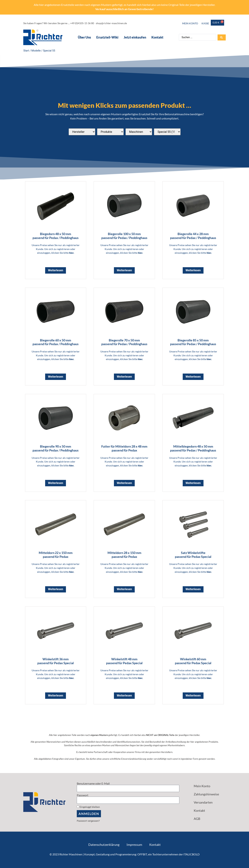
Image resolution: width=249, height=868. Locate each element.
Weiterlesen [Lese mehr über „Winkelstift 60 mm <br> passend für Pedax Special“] (193, 696)
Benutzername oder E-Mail (93, 783)
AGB (197, 819)
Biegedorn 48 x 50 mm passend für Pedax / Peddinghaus (56, 236)
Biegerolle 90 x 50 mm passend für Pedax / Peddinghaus (56, 448)
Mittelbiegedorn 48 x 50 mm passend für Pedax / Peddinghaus (193, 448)
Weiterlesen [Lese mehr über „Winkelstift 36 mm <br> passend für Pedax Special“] (56, 696)
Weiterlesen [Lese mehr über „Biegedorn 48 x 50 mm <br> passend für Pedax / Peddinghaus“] (56, 270)
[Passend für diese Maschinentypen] (139, 132)
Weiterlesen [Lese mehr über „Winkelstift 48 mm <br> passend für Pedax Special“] (124, 696)
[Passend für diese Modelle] (167, 132)
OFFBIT (142, 854)
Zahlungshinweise (206, 794)
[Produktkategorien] (110, 132)
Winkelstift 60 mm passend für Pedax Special (193, 661)
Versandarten (203, 802)
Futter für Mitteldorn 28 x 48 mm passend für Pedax (124, 448)
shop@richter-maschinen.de (111, 23)
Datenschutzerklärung (104, 845)
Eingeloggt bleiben (88, 807)
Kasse (205, 23)
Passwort (83, 795)
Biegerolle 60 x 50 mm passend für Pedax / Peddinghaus (56, 342)
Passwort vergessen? (88, 821)
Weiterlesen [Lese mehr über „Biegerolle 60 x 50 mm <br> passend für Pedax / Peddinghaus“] (56, 377)
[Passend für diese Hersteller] (82, 132)
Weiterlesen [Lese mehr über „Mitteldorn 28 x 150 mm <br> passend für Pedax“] (124, 589)
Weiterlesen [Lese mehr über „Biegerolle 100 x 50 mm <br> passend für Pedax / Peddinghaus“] (124, 270)
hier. (72, 253)
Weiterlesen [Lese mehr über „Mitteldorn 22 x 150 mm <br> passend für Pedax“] (56, 589)
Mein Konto (190, 23)
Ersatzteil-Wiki (107, 37)
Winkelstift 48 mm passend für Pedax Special (124, 661)
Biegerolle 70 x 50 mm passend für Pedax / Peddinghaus (124, 342)
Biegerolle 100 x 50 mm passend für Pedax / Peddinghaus (124, 236)
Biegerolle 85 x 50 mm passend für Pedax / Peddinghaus (193, 342)
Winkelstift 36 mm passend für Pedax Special (56, 661)
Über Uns (84, 37)
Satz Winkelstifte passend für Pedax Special (193, 555)
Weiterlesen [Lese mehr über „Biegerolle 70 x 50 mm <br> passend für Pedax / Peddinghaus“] (124, 377)
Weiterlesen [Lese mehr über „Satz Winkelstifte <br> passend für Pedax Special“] (193, 589)
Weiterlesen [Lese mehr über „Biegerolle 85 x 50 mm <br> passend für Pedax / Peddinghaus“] (193, 377)
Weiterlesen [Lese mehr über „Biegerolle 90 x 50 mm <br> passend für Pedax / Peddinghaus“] (56, 483)
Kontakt (157, 37)
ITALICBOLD (192, 854)
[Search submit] (222, 37)
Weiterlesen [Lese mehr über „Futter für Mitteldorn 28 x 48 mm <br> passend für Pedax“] (124, 483)
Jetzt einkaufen (135, 37)
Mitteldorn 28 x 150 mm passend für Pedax (124, 555)
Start (26, 51)
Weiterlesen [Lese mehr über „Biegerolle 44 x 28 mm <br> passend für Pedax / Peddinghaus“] (193, 270)
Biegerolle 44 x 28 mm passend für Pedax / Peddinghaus (193, 236)
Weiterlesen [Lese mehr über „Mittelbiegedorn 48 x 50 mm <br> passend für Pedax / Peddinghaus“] (193, 483)
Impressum (134, 845)
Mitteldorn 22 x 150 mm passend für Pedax (56, 555)
